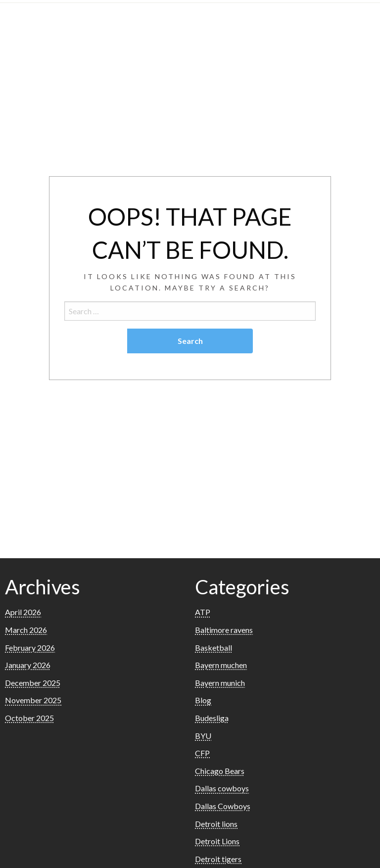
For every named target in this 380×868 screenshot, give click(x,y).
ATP (203, 612)
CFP (202, 753)
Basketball (214, 648)
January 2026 (28, 665)
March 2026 (26, 630)
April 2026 (23, 612)
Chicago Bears (220, 771)
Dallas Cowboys (223, 806)
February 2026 (30, 648)
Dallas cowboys (222, 788)
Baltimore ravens (224, 630)
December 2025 (33, 683)
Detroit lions (216, 824)
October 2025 (29, 718)
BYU (203, 736)
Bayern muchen (221, 665)
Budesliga (212, 718)
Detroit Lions (217, 841)
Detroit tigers (218, 859)
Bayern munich (220, 683)
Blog (203, 700)
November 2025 (33, 700)
